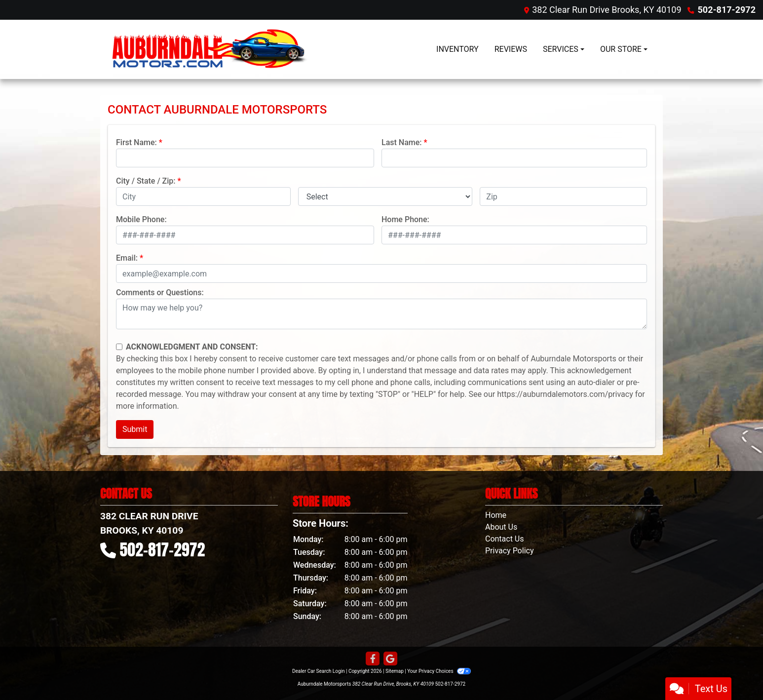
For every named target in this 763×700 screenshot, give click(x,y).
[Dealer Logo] (211, 49)
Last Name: (402, 142)
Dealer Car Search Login (319, 671)
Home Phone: (405, 219)
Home (496, 515)
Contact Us (505, 539)
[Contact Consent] (119, 347)
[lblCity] (203, 196)
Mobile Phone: (141, 219)
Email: (127, 258)
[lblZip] (563, 196)
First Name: (136, 142)
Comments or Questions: (160, 292)
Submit (135, 429)
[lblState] (385, 196)
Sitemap (395, 671)
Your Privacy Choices (439, 671)
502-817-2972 (727, 10)
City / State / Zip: (146, 181)
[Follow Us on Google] (390, 659)
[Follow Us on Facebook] (373, 659)
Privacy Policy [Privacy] (510, 551)
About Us (501, 527)
